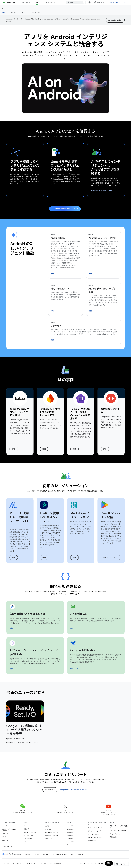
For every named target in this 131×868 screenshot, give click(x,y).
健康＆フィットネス (30, 832)
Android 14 (70, 829)
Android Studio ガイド (95, 828)
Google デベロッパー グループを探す (74, 790)
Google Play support (116, 834)
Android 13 (70, 832)
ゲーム (26, 826)
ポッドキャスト (7, 847)
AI (3, 8)
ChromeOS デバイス (52, 832)
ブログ (4, 843)
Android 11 (70, 839)
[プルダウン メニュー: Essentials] (31, 2)
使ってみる (74, 669)
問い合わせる (50, 790)
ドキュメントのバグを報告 (118, 831)
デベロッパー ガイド (94, 831)
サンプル (14, 13)
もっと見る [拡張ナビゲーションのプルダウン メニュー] (50, 2)
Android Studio (115, 2)
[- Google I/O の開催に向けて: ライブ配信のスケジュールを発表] (25, 730)
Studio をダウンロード (95, 837)
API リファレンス (93, 834)
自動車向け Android (51, 835)
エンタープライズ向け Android (9, 830)
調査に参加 (113, 837)
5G (25, 842)
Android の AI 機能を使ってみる (65, 209)
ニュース (5, 840)
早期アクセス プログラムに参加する (112, 558)
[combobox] (76, 2)
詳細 (52, 274)
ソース (4, 837)
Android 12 (70, 835)
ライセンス (16, 863)
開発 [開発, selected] (37, 2)
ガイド (24, 13)
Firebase (45, 855)
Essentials (24, 2)
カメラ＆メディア (29, 835)
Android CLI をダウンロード (106, 191)
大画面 (47, 826)
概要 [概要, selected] (4, 13)
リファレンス (36, 13)
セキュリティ (6, 834)
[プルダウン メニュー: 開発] (41, 2)
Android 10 (70, 842)
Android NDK (92, 841)
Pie (68, 845)
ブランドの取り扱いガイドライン (32, 863)
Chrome (36, 855)
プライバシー (28, 839)
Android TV (49, 839)
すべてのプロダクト (77, 855)
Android (5, 826)
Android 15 (70, 826)
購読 (109, 863)
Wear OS (48, 829)
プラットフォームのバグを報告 (119, 827)
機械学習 (27, 829)
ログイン (126, 2)
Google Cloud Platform (59, 855)
